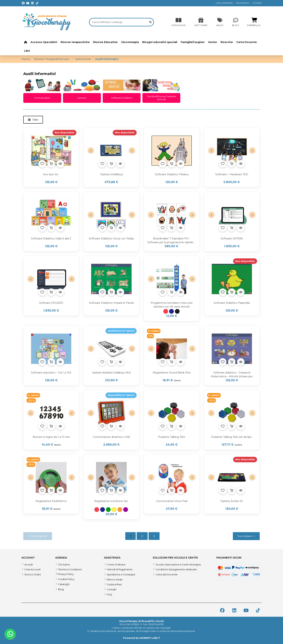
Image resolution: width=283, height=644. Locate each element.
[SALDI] (201, 22)
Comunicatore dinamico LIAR (111, 437)
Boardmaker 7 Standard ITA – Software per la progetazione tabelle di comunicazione (172, 241)
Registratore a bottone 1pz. (111, 501)
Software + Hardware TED (232, 174)
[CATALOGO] (179, 22)
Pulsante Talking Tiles (172, 437)
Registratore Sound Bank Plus (172, 373)
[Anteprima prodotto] (60, 164)
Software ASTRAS (232, 239)
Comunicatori (42, 98)
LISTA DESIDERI (224, 3)
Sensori (82, 98)
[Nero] (177, 311)
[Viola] (126, 510)
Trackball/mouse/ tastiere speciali (161, 98)
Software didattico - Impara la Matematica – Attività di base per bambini (232, 375)
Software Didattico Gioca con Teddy (111, 239)
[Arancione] (120, 510)
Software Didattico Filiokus (172, 174)
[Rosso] (166, 311)
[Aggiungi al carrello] (51, 164)
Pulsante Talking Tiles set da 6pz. (232, 437)
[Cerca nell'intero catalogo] (150, 22)
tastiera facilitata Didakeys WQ (111, 373)
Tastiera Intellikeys (111, 174)
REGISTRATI (243, 3)
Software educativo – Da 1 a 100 (51, 373)
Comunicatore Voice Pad (172, 501)
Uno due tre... (51, 174)
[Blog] (236, 22)
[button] (33, 120)
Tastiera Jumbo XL (232, 501)
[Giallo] (114, 510)
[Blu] (171, 311)
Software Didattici (122, 98)
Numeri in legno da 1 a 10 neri (51, 437)
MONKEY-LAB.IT (150, 638)
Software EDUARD (51, 303)
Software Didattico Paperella (232, 303)
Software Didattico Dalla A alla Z (51, 239)
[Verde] (108, 510)
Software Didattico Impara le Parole (111, 303)
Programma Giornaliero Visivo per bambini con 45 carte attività (172, 305)
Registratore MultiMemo (51, 501)
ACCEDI (257, 3)
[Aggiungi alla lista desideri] (42, 164)
